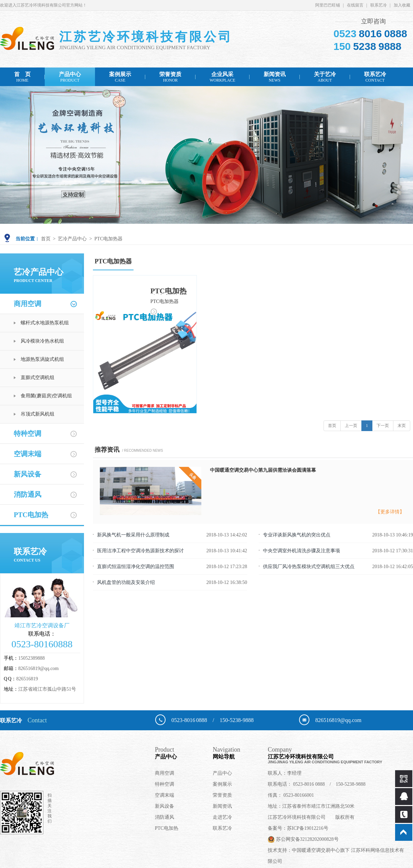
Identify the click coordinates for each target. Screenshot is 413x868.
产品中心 (70, 77)
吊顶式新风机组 (38, 414)
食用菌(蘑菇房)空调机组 (46, 396)
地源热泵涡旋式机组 (42, 359)
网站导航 (240, 753)
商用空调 (28, 304)
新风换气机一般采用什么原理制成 (133, 535)
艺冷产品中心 (72, 239)
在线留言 (355, 5)
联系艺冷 (379, 5)
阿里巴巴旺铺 (328, 5)
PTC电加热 (31, 515)
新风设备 (28, 474)
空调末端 (28, 454)
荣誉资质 (170, 77)
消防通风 (28, 494)
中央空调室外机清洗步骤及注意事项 (301, 551)
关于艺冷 (325, 77)
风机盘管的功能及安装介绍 (126, 582)
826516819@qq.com (39, 668)
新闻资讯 (275, 77)
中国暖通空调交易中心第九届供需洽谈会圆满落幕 (263, 470)
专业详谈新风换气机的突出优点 (297, 535)
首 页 (22, 77)
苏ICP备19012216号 (308, 828)
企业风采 (223, 77)
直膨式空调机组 (38, 378)
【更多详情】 (390, 512)
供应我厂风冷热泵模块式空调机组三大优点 (309, 567)
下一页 (383, 426)
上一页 (351, 426)
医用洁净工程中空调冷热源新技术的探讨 (140, 551)
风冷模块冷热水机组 (42, 341)
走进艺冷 (222, 817)
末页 (402, 426)
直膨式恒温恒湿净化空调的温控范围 (136, 567)
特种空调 (28, 433)
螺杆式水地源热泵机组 (45, 323)
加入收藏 (402, 5)
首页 (46, 239)
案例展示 (120, 77)
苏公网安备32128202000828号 (303, 839)
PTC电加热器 (108, 239)
